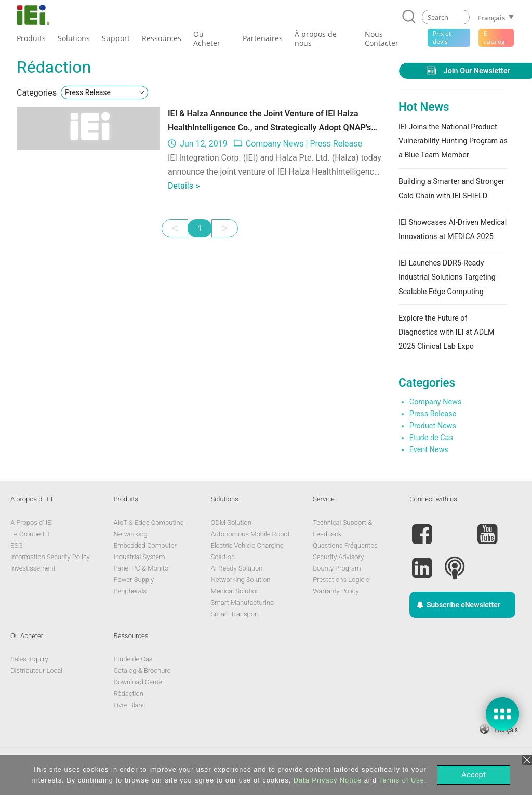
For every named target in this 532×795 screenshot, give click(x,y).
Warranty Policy (336, 591)
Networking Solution (241, 580)
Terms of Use (401, 780)
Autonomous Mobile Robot (250, 534)
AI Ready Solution (237, 568)
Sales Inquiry (29, 659)
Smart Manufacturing (243, 602)
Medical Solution (235, 591)
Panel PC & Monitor (142, 568)
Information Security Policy (50, 557)
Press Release (336, 144)
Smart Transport (235, 614)
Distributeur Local (36, 671)
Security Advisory (338, 557)
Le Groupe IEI (30, 534)
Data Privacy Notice (328, 780)
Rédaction (129, 693)
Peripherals (130, 591)
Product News (433, 426)
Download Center (139, 682)
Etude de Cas (431, 438)
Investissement (33, 568)
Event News (429, 450)
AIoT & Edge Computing (149, 522)
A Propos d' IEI (32, 522)
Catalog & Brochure (142, 671)
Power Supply (134, 580)
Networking (131, 534)
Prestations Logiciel (342, 580)
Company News (275, 144)
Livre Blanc (130, 705)
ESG (17, 545)
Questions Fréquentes (345, 545)
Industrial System (139, 557)
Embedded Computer (145, 545)
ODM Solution (231, 522)
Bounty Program (337, 568)
